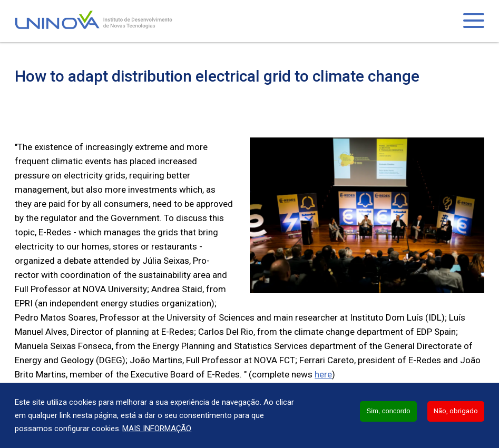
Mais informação (157, 429)
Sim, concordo (388, 411)
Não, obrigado (456, 411)
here (323, 374)
